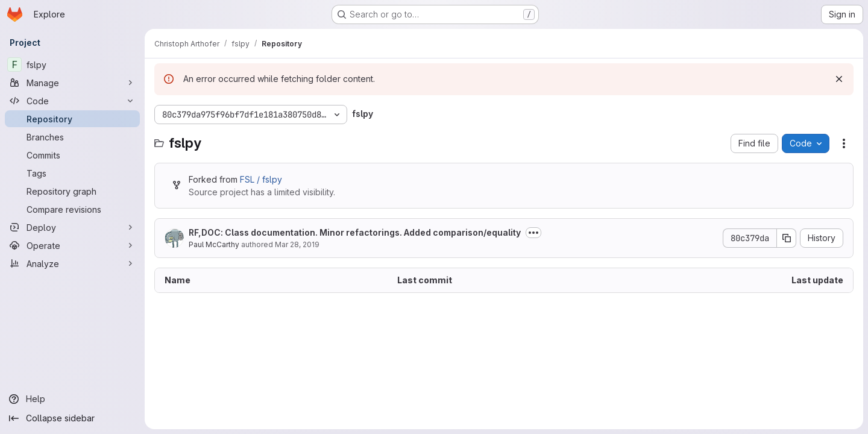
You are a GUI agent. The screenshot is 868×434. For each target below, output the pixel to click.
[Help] (72, 399)
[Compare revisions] (72, 209)
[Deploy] (72, 227)
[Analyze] (72, 263)
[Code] (72, 101)
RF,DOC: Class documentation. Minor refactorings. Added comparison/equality (355, 232)
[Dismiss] (839, 79)
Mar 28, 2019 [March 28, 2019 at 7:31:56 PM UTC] (297, 244)
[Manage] (72, 83)
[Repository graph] (72, 191)
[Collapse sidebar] (72, 418)
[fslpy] (72, 64)
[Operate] (72, 245)
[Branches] (72, 137)
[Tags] (72, 173)
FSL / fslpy (261, 179)
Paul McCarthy (214, 244)
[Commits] (72, 155)
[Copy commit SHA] (787, 238)
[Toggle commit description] (533, 233)
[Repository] (72, 119)
